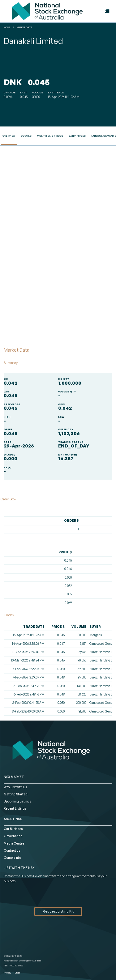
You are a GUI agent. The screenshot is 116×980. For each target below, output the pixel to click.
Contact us (12, 850)
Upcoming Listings (17, 801)
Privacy (7, 973)
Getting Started (16, 794)
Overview (9, 136)
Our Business (13, 829)
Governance (13, 836)
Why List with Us (15, 787)
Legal (17, 973)
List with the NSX (19, 868)
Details (26, 136)
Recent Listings (15, 808)
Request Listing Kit (58, 911)
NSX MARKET (14, 777)
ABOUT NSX (13, 819)
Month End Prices (50, 136)
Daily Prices (77, 136)
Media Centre (14, 843)
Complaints (12, 858)
